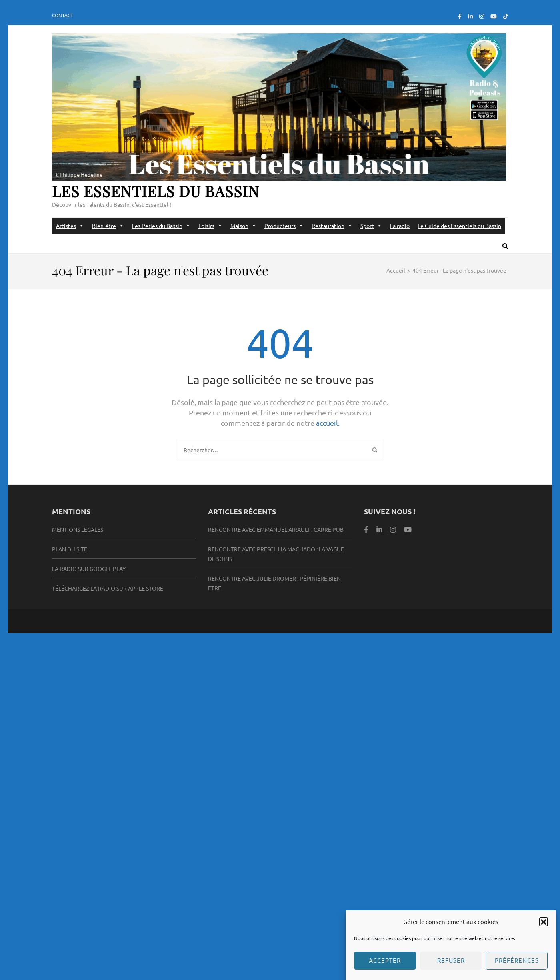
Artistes (70, 226)
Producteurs (284, 226)
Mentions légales (78, 529)
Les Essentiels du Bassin (156, 191)
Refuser (451, 967)
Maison (243, 226)
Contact (63, 15)
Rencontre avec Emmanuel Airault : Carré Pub (276, 529)
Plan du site (70, 549)
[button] (544, 928)
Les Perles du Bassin (161, 226)
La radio (400, 226)
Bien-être (108, 226)
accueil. (328, 423)
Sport (371, 226)
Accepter (385, 967)
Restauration (332, 226)
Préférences (517, 967)
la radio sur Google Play (89, 569)
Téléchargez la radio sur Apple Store (108, 588)
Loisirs (210, 226)
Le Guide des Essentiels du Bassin (459, 226)
